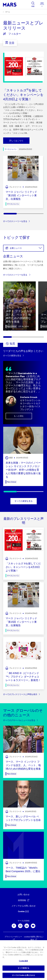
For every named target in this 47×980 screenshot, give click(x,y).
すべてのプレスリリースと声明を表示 (20, 694)
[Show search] (33, 5)
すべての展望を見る (12, 356)
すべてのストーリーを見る (15, 221)
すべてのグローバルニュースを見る (19, 720)
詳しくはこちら (16, 141)
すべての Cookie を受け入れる (23, 975)
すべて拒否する (24, 968)
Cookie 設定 (23, 911)
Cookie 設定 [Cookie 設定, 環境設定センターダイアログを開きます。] (23, 961)
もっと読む (19, 416)
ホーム (8, 12)
